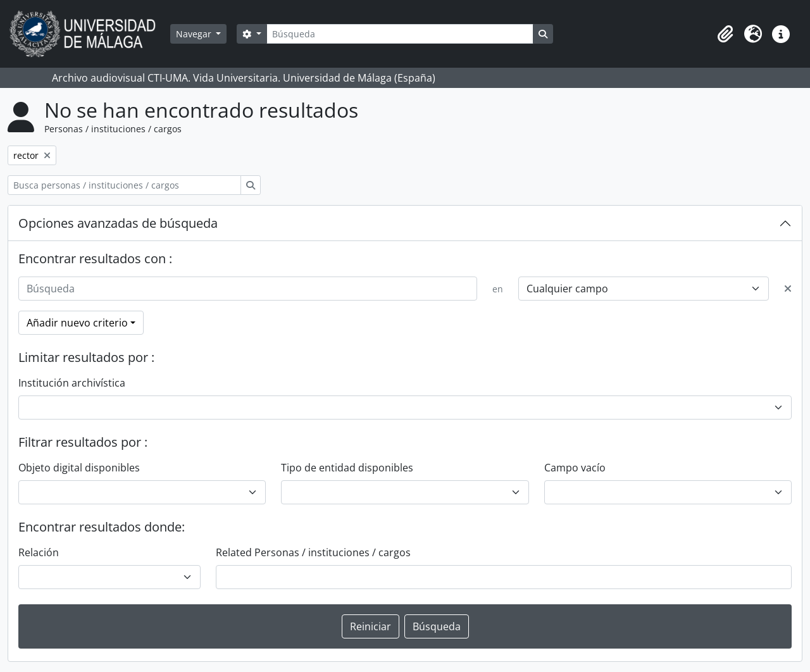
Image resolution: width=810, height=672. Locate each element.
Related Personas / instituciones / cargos (313, 552)
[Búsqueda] (400, 34)
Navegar (195, 34)
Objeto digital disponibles (79, 468)
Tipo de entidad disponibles (347, 468)
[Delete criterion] (788, 289)
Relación (39, 552)
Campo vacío (575, 468)
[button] (725, 34)
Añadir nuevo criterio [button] (77, 323)
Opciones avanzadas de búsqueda (118, 223)
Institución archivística (72, 383)
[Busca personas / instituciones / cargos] (124, 185)
